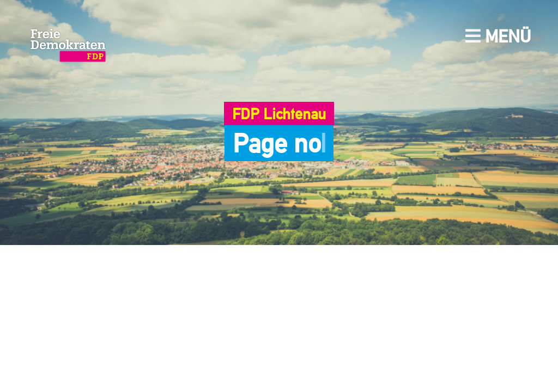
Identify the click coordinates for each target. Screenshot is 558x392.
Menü (498, 36)
